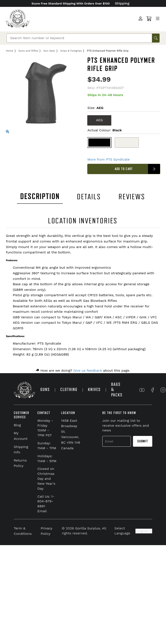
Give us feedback (88, 370)
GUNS (45, 390)
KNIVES (94, 390)
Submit (143, 441)
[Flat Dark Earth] (127, 143)
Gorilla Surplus (88, 528)
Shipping (122, 3)
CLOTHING (69, 390)
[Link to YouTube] (142, 390)
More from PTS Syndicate (108, 159)
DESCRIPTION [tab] (40, 197)
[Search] (79, 38)
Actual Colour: (104, 130)
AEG (99, 120)
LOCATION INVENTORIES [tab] (83, 221)
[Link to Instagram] (163, 390)
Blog (17, 425)
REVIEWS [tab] (132, 197)
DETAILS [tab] (89, 197)
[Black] (99, 143)
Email (42, 511)
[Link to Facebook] (152, 390)
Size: (95, 108)
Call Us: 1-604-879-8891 (46, 501)
